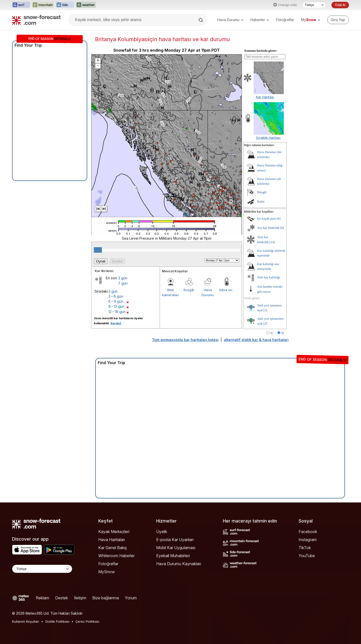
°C (272, 333)
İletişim (80, 598)
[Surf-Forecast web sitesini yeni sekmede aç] (21, 5)
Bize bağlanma (106, 598)
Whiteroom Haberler (116, 556)
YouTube (307, 556)
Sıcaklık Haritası (268, 138)
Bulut (261, 201)
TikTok (305, 548)
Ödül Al (340, 5)
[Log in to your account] (338, 20)
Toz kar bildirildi (268, 228)
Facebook (308, 532)
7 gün (123, 283)
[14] (272, 242)
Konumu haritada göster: (261, 51)
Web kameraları (170, 292)
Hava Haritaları (112, 540)
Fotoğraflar (285, 20)
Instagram (308, 540)
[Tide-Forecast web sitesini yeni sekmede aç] (65, 5)
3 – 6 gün (116, 296)
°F (283, 333)
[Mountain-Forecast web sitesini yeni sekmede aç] (43, 5)
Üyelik (162, 532)
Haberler (260, 20)
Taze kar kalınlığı (269, 277)
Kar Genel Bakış (113, 548)
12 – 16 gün (117, 312)
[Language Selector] (42, 569)
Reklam (42, 598)
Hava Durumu (230, 20)
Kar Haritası (265, 97)
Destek (62, 598)
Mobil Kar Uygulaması (176, 548)
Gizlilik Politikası (57, 621)
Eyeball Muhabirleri (173, 556)
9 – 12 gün (116, 306)
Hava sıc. (226, 290)
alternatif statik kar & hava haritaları (256, 340)
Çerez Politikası (87, 621)
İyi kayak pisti (266, 218)
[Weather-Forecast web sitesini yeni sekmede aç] (86, 5)
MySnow (107, 572)
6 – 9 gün (116, 301)
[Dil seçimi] (314, 5)
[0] (279, 218)
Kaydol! (116, 323)
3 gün (123, 278)
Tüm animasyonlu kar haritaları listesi (185, 340)
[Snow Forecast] (36, 20)
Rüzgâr (189, 290)
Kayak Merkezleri (114, 532)
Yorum (131, 598)
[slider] (98, 250)
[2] (265, 310)
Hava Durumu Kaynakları (179, 564)
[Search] (201, 20)
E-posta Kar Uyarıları (175, 540)
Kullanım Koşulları (26, 621)
